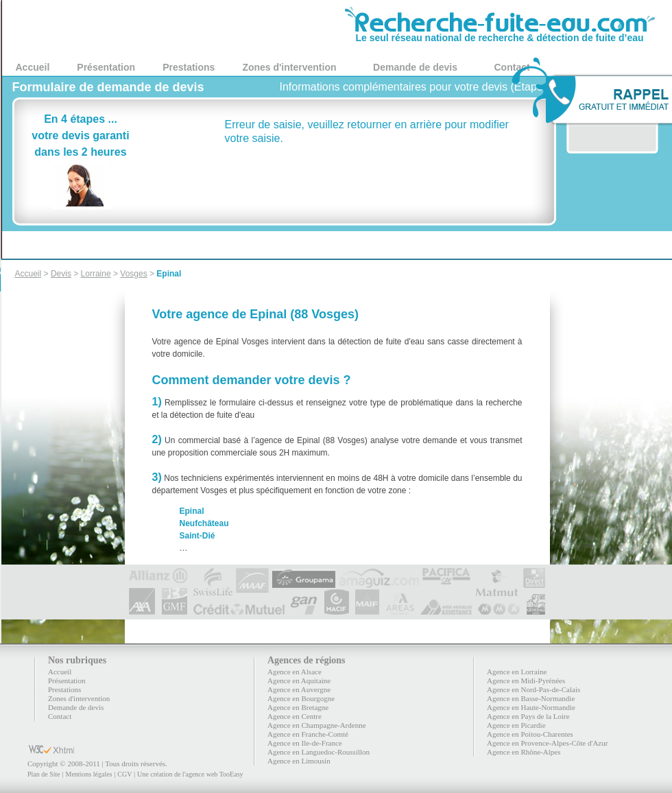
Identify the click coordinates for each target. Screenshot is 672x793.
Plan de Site (44, 774)
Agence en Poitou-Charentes (530, 734)
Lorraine (96, 274)
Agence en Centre (295, 716)
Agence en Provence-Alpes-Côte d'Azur (547, 743)
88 (62, 27)
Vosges (133, 274)
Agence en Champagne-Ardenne (317, 725)
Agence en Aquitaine (299, 680)
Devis (61, 274)
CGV (124, 774)
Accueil (33, 67)
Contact (60, 716)
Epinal (169, 274)
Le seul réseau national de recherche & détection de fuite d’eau (500, 33)
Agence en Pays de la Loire (528, 716)
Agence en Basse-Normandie (531, 698)
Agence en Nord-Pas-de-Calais (533, 689)
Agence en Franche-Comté (308, 734)
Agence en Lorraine (517, 672)
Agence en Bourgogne (301, 698)
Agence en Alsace (295, 672)
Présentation (106, 67)
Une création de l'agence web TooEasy (190, 774)
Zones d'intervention (289, 67)
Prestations (189, 67)
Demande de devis (415, 67)
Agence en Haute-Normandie (531, 707)
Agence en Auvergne (299, 689)
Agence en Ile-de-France (305, 743)
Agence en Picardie (516, 725)
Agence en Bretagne (298, 707)
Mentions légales (88, 774)
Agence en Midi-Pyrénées (526, 680)
